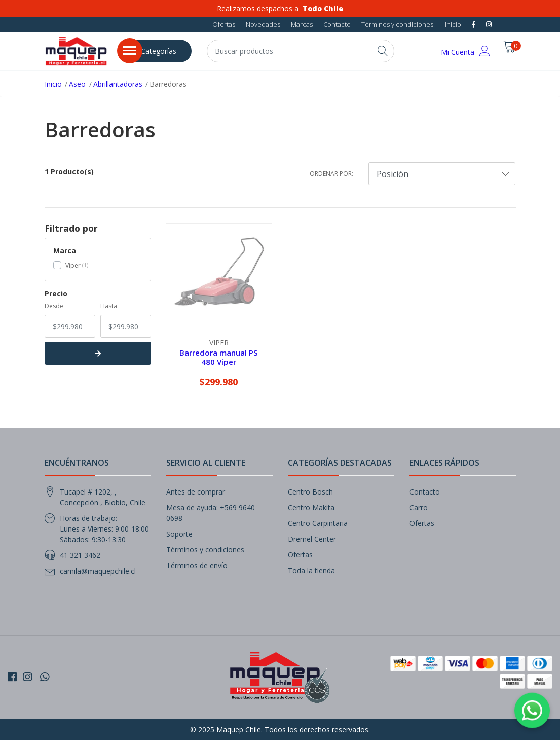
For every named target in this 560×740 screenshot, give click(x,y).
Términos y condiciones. (398, 24)
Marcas (302, 24)
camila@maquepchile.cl (98, 571)
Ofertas (224, 24)
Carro (419, 507)
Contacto (337, 24)
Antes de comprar (196, 492)
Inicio (453, 24)
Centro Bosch (310, 492)
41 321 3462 (80, 555)
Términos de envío (197, 565)
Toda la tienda (311, 570)
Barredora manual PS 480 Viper (219, 357)
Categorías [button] (159, 51)
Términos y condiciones (205, 550)
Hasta (109, 306)
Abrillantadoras (118, 84)
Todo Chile (323, 8)
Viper (73, 266)
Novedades (263, 24)
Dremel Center (312, 539)
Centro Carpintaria (318, 523)
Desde (54, 306)
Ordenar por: (331, 174)
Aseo (77, 84)
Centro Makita (311, 507)
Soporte (179, 534)
